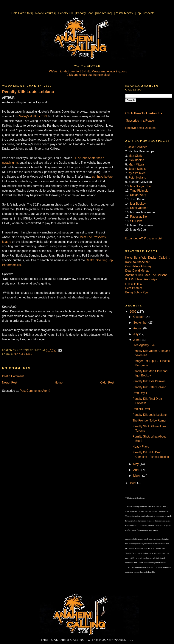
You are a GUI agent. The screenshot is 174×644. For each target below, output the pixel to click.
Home (59, 383)
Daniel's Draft (141, 409)
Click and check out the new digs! (88, 75)
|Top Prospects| (145, 13)
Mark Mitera (136, 164)
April (137, 470)
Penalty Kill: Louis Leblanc (28, 92)
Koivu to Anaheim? (137, 262)
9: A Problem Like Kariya (141, 279)
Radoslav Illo (138, 217)
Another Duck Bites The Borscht (146, 275)
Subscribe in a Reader (140, 121)
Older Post (107, 383)
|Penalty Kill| (65, 13)
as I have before (102, 177)
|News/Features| (45, 13)
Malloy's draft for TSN (33, 116)
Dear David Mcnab (137, 271)
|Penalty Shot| (84, 13)
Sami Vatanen (139, 208)
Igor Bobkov (138, 204)
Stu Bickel (137, 221)
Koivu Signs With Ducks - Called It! (148, 258)
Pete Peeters (134, 288)
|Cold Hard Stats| (22, 13)
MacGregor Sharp (142, 186)
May (136, 464)
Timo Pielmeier (140, 191)
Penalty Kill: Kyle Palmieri (149, 381)
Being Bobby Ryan (137, 292)
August (138, 328)
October (139, 317)
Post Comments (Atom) (35, 391)
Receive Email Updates (140, 128)
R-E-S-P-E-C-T (135, 284)
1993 (133, 483)
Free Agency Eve (144, 345)
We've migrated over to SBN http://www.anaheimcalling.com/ (88, 71)
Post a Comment (13, 376)
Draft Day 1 (140, 393)
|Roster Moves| (124, 13)
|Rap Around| (104, 13)
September (141, 323)
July (136, 334)
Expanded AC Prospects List (144, 238)
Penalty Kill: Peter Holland (149, 387)
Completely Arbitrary (138, 266)
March (138, 476)
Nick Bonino (136, 160)
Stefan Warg (138, 195)
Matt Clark (135, 156)
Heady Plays (141, 447)
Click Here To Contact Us (144, 113)
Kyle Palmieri (137, 173)
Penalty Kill (23, 354)
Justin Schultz (137, 169)
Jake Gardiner (138, 147)
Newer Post (10, 383)
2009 (133, 312)
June (137, 340)
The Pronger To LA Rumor (149, 420)
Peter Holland (137, 178)
